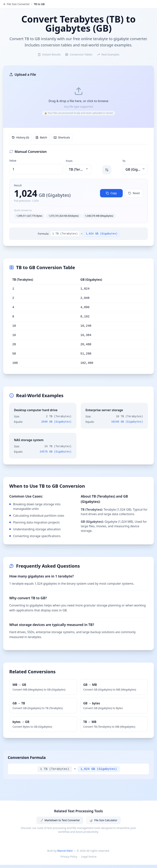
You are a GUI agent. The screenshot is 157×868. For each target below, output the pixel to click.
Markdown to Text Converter (60, 820)
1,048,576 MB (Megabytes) (99, 216)
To (124, 161)
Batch (41, 138)
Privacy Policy (69, 857)
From (69, 161)
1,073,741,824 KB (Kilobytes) (64, 216)
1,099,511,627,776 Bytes (29, 216)
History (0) (20, 138)
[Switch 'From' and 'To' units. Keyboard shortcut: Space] (107, 170)
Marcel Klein (65, 851)
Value (13, 161)
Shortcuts (62, 138)
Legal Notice (89, 857)
